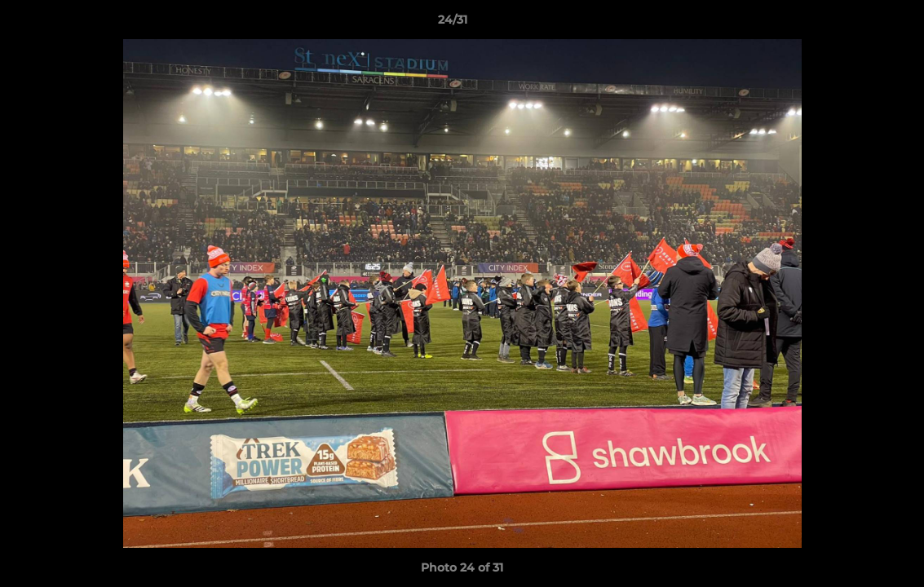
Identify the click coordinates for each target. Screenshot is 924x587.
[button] (855, 24)
